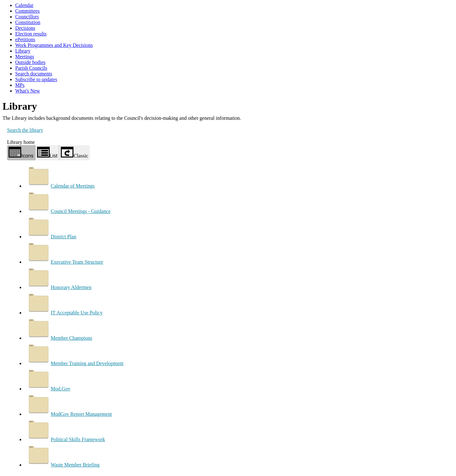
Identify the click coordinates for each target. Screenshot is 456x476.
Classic (74, 153)
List (47, 153)
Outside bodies (30, 62)
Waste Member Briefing (63, 465)
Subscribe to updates (36, 79)
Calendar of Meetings (61, 186)
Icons (21, 153)
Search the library (25, 130)
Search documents (34, 74)
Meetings (25, 57)
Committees (27, 11)
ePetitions (25, 39)
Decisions (25, 28)
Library (23, 51)
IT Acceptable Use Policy (65, 313)
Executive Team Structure (65, 262)
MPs (20, 85)
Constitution (28, 22)
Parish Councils (31, 68)
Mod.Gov (48, 389)
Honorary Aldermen (59, 287)
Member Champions (59, 338)
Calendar (24, 5)
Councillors (27, 17)
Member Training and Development (75, 363)
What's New (28, 91)
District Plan (51, 237)
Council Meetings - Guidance (69, 211)
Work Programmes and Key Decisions (54, 45)
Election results (31, 34)
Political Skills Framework (66, 439)
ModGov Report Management (69, 414)
